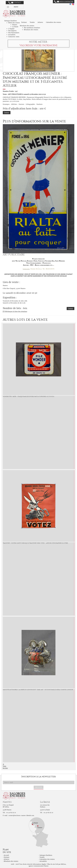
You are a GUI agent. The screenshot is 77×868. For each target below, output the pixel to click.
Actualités (12, 35)
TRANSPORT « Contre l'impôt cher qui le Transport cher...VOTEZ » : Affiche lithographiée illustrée (35, 543)
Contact (15, 3)
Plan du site (51, 864)
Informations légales (39, 864)
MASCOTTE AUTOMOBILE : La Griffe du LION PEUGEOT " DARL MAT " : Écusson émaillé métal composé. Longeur (38, 690)
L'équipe (11, 29)
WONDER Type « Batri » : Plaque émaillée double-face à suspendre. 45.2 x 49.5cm (28, 397)
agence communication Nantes (39, 866)
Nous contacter (64, 2)
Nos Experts (12, 31)
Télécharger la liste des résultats (16, 311)
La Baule (15, 27)
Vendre (32, 22)
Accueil (6, 855)
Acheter (40, 22)
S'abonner (39, 787)
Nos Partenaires (14, 33)
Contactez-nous (14, 37)
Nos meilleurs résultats (32, 28)
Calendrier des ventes (54, 22)
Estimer (24, 22)
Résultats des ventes (31, 30)
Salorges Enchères (46, 855)
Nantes (15, 25)
